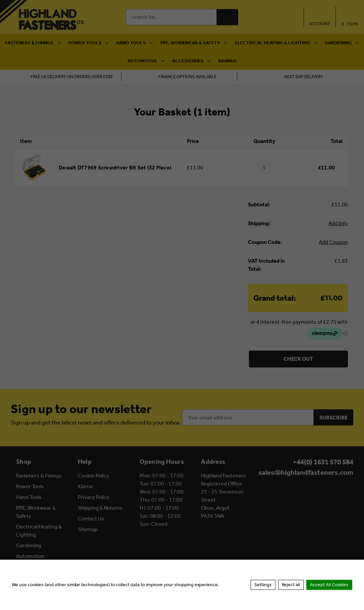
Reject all (291, 585)
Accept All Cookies (329, 585)
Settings (263, 585)
